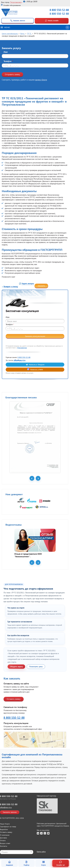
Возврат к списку (11, 286)
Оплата (3, 840)
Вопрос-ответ (5, 843)
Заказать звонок (18, 21)
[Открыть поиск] (67, 27)
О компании (5, 835)
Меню (5, 27)
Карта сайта (41, 852)
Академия (9, 863)
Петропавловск (16, 2)
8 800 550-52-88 (59, 14)
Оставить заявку (14, 699)
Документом (22, 348)
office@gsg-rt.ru (20, 360)
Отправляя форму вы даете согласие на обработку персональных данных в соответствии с (34, 347)
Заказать (41, 286)
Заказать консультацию (35, 336)
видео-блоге (41, 80)
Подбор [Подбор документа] (26, 863)
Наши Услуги (5, 824)
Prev (32, 478)
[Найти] (31, 852)
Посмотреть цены (36, 667)
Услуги (43, 863)
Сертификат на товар (8, 827)
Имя (6, 52)
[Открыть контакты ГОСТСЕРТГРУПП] (35, 740)
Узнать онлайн (52, 21)
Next (38, 478)
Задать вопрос (28, 283)
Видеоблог (4, 829)
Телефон (8, 61)
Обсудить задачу (16, 667)
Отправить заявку (12, 74)
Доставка (3, 838)
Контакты (4, 846)
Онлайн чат (61, 863)
